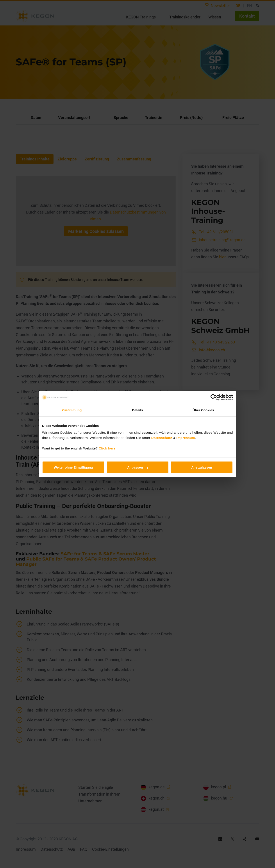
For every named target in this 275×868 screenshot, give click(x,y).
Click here (107, 448)
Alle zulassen (202, 467)
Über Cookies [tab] (203, 410)
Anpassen (138, 467)
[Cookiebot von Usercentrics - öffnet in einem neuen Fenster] (214, 397)
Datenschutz (162, 438)
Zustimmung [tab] (72, 410)
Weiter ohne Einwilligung (73, 467)
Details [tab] (137, 410)
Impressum (186, 438)
